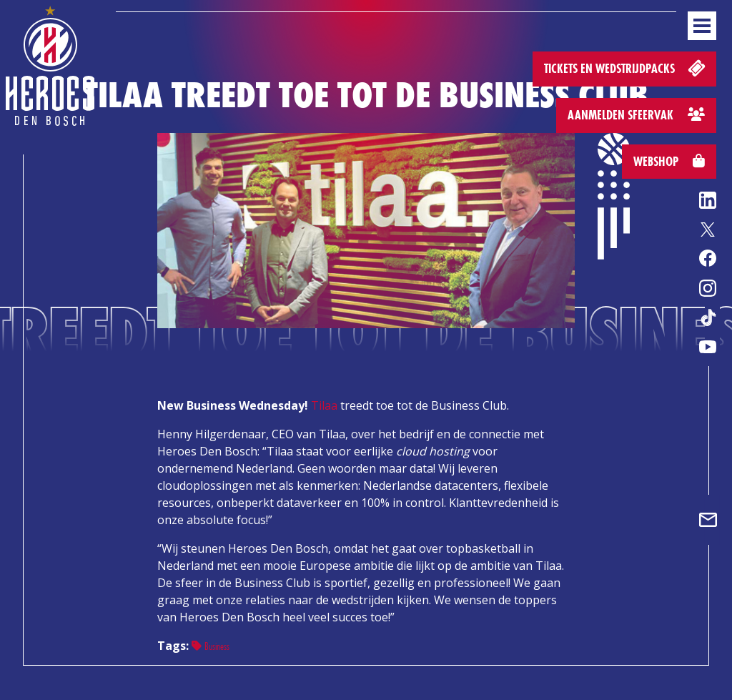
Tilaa (324, 405)
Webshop (669, 161)
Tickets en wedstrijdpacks (626, 68)
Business (211, 646)
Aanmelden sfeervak (636, 115)
